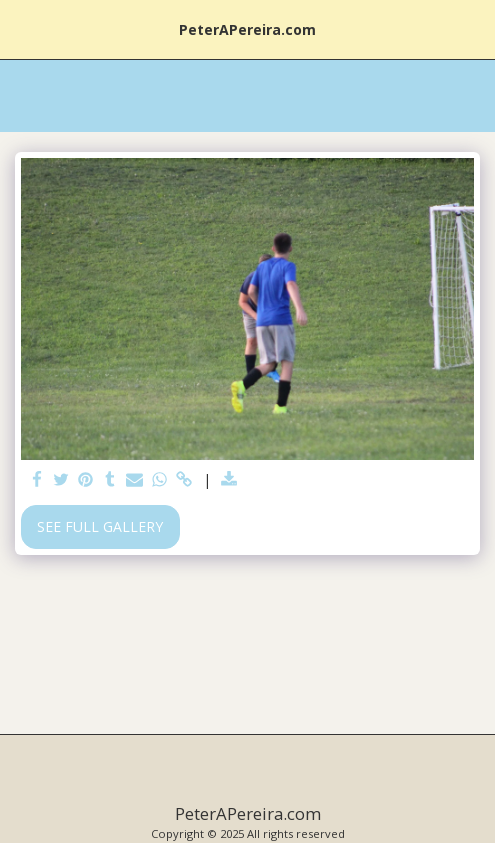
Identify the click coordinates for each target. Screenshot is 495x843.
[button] (22, 28)
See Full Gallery (100, 526)
